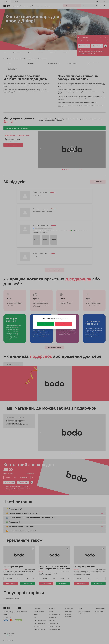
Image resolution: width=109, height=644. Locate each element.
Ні (64, 324)
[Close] (74, 317)
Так (45, 324)
